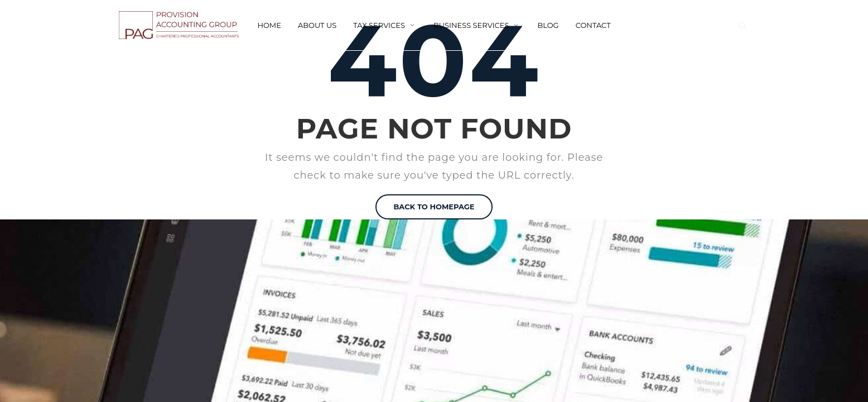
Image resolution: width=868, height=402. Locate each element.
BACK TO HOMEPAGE (434, 207)
